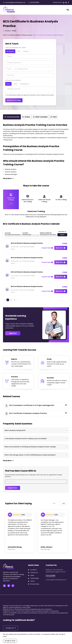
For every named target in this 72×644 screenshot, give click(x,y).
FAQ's (54, 117)
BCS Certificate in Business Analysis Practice (49, 35)
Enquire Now (47, 248)
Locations (34, 570)
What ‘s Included (40, 117)
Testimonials (35, 578)
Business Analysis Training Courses (21, 35)
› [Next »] (18, 300)
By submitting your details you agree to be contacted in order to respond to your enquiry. (31, 95)
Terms (32, 581)
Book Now (61, 248)
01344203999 (34, 2)
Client (32, 575)
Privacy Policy (35, 584)
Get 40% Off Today (14, 100)
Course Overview (12, 117)
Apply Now (13, 333)
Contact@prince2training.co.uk (14, 2)
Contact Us (34, 573)
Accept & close (10, 641)
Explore (62, 235)
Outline (26, 117)
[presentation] (55, 503)
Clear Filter (62, 231)
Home (5, 35)
